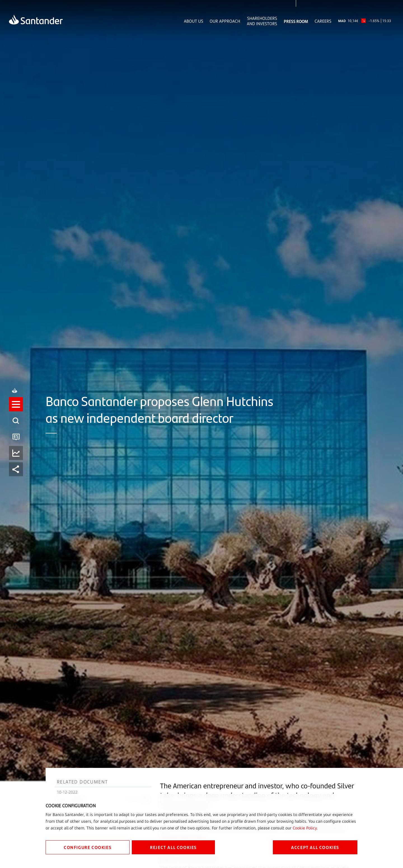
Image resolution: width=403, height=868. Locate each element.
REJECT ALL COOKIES (173, 847)
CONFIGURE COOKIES (88, 847)
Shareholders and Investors (262, 21)
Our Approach (225, 21)
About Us (194, 21)
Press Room (296, 21)
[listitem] (16, 410)
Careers (323, 21)
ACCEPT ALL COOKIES (315, 847)
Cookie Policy (305, 828)
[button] (16, 410)
